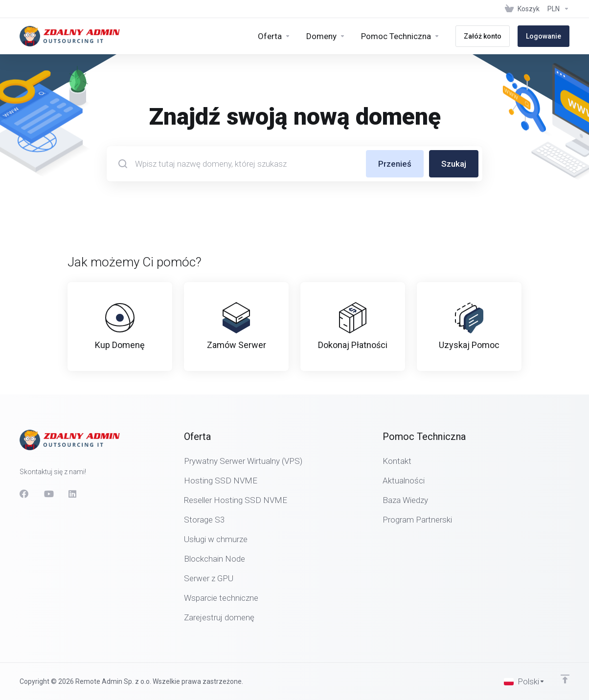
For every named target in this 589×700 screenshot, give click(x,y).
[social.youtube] (48, 494)
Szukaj (454, 164)
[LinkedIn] (73, 494)
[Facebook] (24, 494)
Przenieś (395, 164)
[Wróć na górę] (565, 679)
